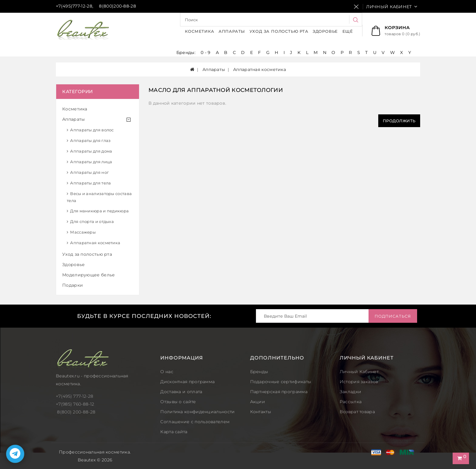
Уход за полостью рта (279, 31)
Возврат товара (357, 412)
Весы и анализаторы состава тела (99, 197)
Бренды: (187, 52)
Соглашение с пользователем (195, 422)
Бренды (259, 372)
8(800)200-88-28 (117, 6)
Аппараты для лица (91, 162)
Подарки (73, 285)
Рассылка (351, 402)
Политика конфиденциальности (197, 412)
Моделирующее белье (88, 275)
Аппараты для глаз (90, 140)
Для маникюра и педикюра (99, 211)
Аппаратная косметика (95, 243)
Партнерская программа (279, 392)
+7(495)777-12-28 (74, 6)
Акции (258, 402)
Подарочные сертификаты (281, 382)
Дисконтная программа (187, 382)
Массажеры (83, 232)
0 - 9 (206, 52)
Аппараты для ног (89, 172)
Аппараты (232, 31)
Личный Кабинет (359, 372)
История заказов (359, 382)
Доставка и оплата (181, 392)
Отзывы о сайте (178, 402)
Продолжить (399, 121)
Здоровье (325, 31)
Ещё (348, 31)
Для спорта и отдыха (92, 221)
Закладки (350, 392)
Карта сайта (174, 432)
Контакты (261, 412)
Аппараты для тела (90, 183)
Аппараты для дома (91, 151)
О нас (167, 372)
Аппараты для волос (92, 130)
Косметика (199, 31)
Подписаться (393, 316)
